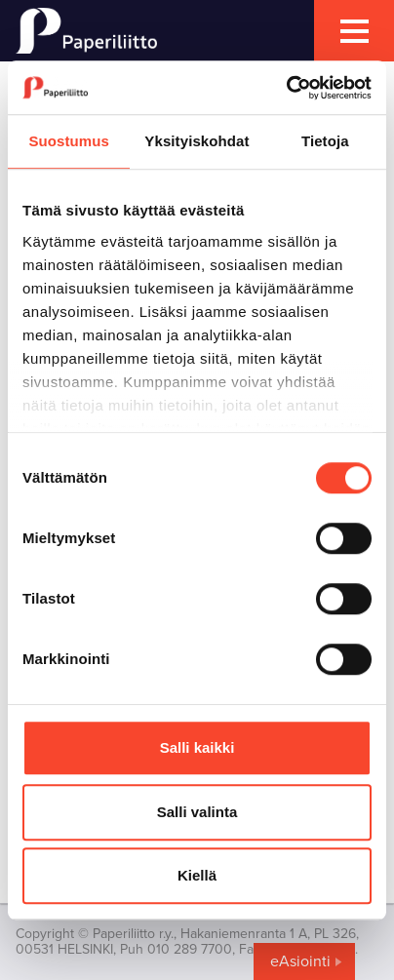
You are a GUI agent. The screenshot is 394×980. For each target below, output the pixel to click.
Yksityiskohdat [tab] (197, 141)
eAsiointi (300, 961)
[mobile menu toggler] (354, 31)
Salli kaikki (197, 747)
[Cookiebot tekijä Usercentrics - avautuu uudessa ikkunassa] (286, 88)
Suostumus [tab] (69, 141)
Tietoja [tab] (325, 141)
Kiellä (197, 875)
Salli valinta (197, 812)
